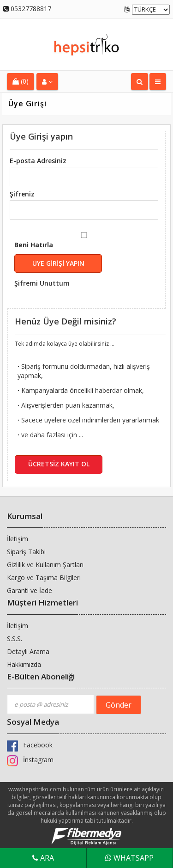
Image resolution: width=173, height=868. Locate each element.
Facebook (30, 745)
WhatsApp (129, 858)
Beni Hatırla (77, 265)
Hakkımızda (24, 664)
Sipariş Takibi (26, 552)
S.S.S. (15, 639)
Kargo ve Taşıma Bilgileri (44, 578)
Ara (43, 858)
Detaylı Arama (28, 651)
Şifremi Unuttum (42, 283)
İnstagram (30, 760)
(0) (21, 81)
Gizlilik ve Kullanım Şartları (45, 565)
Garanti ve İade (30, 590)
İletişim (18, 539)
